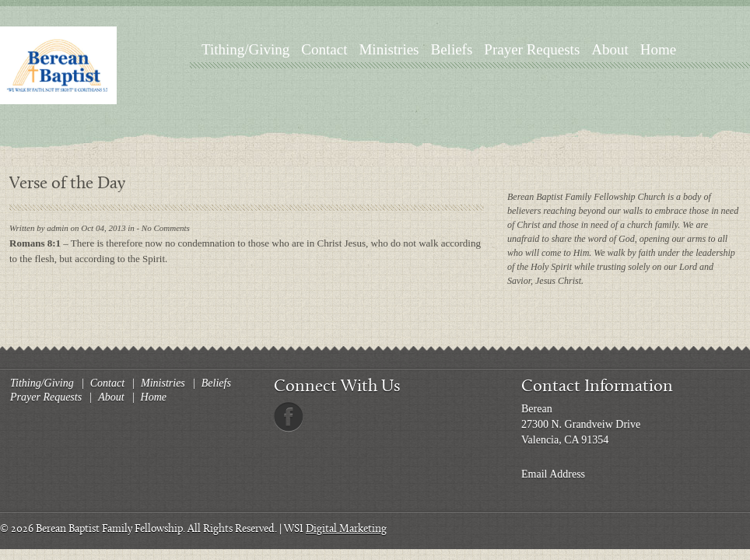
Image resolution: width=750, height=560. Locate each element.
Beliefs (452, 49)
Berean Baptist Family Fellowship (109, 529)
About (610, 49)
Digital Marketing (346, 529)
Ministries (389, 49)
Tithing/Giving (245, 49)
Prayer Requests (532, 49)
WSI (294, 529)
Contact (324, 49)
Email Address (553, 474)
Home (658, 49)
